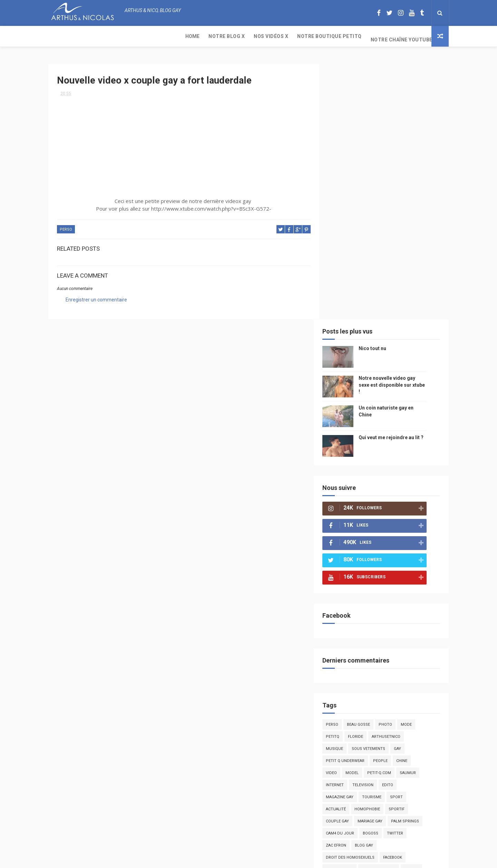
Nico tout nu (383, 90)
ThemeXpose (236, 859)
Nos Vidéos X (138, 36)
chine (412, 502)
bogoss (381, 575)
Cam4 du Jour (351, 575)
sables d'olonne (353, 659)
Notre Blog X (94, 36)
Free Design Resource (276, 859)
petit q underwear (356, 502)
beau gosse (369, 466)
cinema (386, 635)
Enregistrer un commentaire (96, 297)
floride (366, 478)
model (363, 514)
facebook (403, 599)
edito (398, 526)
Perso (66, 226)
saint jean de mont (390, 671)
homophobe (349, 671)
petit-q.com (390, 514)
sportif (407, 551)
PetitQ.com (411, 659)
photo (396, 466)
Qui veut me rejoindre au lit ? (402, 179)
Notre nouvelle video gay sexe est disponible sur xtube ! (402, 126)
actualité (347, 551)
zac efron (347, 587)
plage (385, 659)
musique (345, 490)
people (391, 502)
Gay (408, 490)
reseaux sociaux (389, 611)
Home (60, 36)
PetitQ (343, 478)
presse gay (388, 647)
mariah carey (350, 611)
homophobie (378, 551)
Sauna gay (347, 683)
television (374, 526)
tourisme (382, 538)
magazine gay (350, 538)
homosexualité (352, 647)
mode (417, 466)
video (342, 514)
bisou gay (367, 623)
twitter (406, 575)
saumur (418, 514)
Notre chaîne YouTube (269, 36)
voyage (422, 611)
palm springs (416, 563)
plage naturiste (353, 635)
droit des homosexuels (361, 599)
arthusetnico (397, 478)
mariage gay (381, 563)
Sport (407, 538)
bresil (343, 623)
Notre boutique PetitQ (197, 36)
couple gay (348, 563)
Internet (345, 526)
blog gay (375, 587)
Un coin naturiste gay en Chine (391, 821)
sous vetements (379, 490)
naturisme (397, 623)
